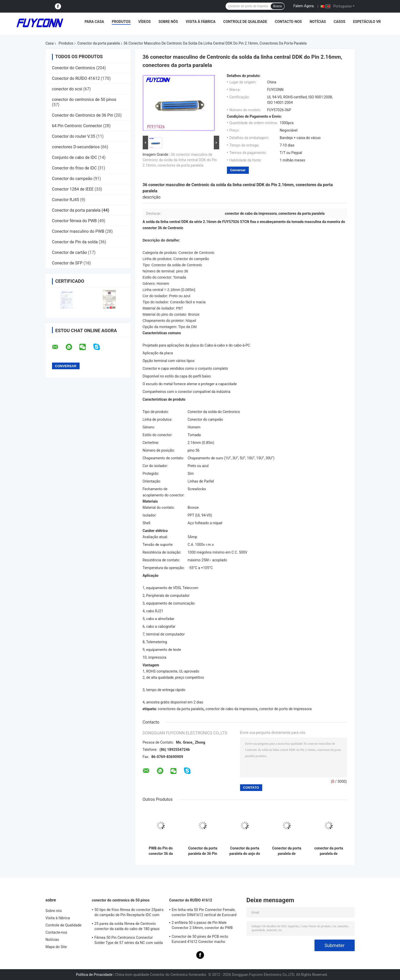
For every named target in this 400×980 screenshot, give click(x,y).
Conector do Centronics (74, 68)
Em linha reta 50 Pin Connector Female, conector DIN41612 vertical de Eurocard (204, 912)
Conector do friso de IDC (74, 168)
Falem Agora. (304, 6)
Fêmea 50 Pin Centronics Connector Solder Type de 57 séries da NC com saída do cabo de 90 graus (129, 941)
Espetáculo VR (367, 22)
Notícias (318, 22)
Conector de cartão (70, 252)
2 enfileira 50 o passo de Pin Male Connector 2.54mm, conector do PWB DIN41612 (202, 926)
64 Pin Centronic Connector (77, 126)
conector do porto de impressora (285, 709)
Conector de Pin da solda (75, 242)
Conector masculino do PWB (78, 231)
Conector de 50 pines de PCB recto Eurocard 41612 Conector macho (200, 939)
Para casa (94, 22)
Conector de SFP (67, 263)
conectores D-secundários (76, 147)
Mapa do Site (56, 947)
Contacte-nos (288, 22)
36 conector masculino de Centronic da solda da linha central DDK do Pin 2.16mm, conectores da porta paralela (180, 160)
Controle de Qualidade (245, 22)
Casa (50, 43)
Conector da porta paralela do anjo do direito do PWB (245, 851)
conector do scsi (67, 89)
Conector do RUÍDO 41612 (76, 78)
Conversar (238, 170)
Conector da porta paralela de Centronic (287, 851)
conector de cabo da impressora (231, 709)
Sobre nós (168, 22)
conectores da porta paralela (181, 709)
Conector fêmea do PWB (74, 221)
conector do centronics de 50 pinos (84, 100)
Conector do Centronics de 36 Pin (83, 115)
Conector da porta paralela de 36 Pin (203, 851)
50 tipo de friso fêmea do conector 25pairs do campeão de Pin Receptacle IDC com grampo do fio (129, 913)
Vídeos (145, 22)
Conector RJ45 (66, 200)
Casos (339, 22)
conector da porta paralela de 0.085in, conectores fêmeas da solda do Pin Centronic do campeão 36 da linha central (329, 851)
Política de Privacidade (94, 975)
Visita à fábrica (201, 22)
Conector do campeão (72, 179)
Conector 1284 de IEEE (73, 189)
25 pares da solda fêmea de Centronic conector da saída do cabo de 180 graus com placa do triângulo (127, 927)
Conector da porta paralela (99, 43)
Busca (278, 6)
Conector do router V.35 (74, 136)
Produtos (121, 22)
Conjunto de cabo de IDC (75, 157)
